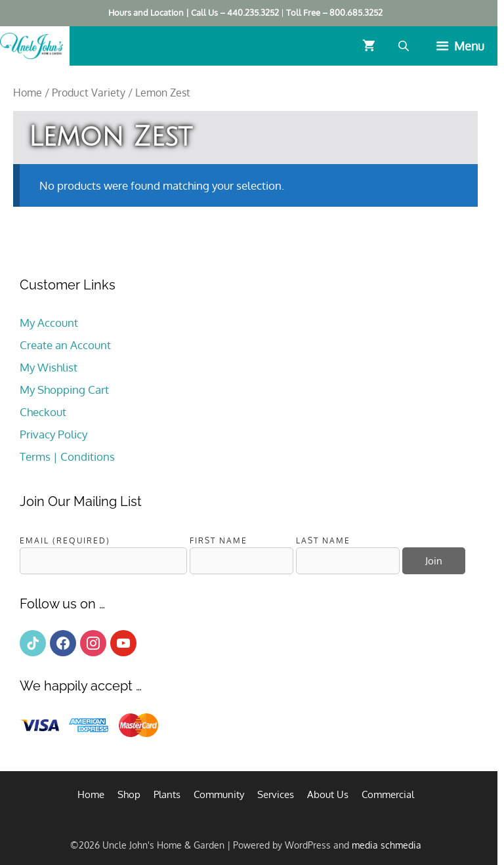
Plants (167, 794)
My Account (49, 323)
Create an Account (65, 345)
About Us (328, 794)
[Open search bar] (405, 46)
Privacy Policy (53, 434)
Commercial (388, 794)
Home (28, 93)
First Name (219, 540)
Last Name (323, 540)
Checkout (43, 412)
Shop (129, 794)
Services (276, 794)
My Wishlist (49, 367)
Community (219, 794)
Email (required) (65, 540)
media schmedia (387, 845)
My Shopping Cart (64, 390)
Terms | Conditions (67, 456)
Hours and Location (146, 12)
